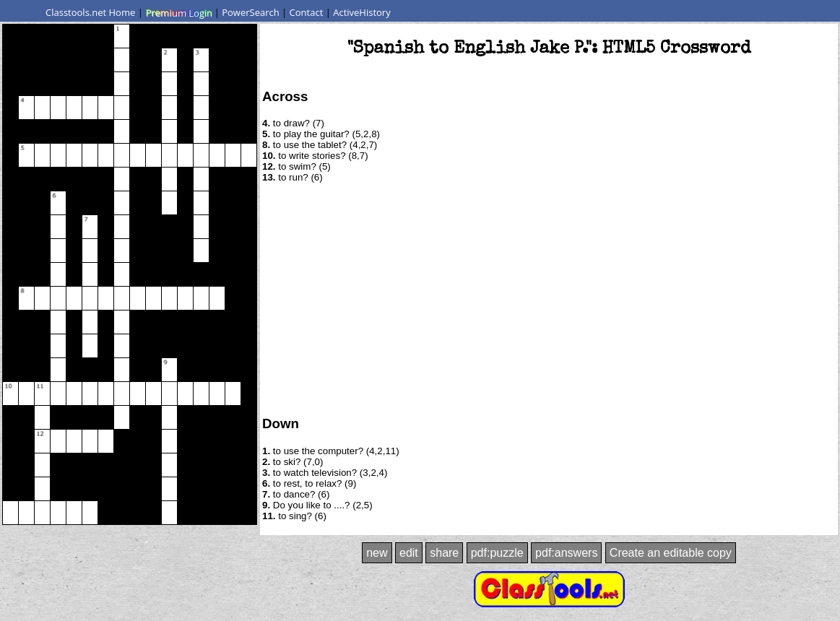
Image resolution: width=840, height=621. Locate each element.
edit (409, 553)
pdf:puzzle (497, 553)
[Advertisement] (549, 298)
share (444, 553)
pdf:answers (566, 553)
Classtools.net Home (90, 12)
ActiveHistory (362, 12)
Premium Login (178, 12)
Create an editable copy (671, 553)
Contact (307, 12)
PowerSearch (251, 12)
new (377, 553)
